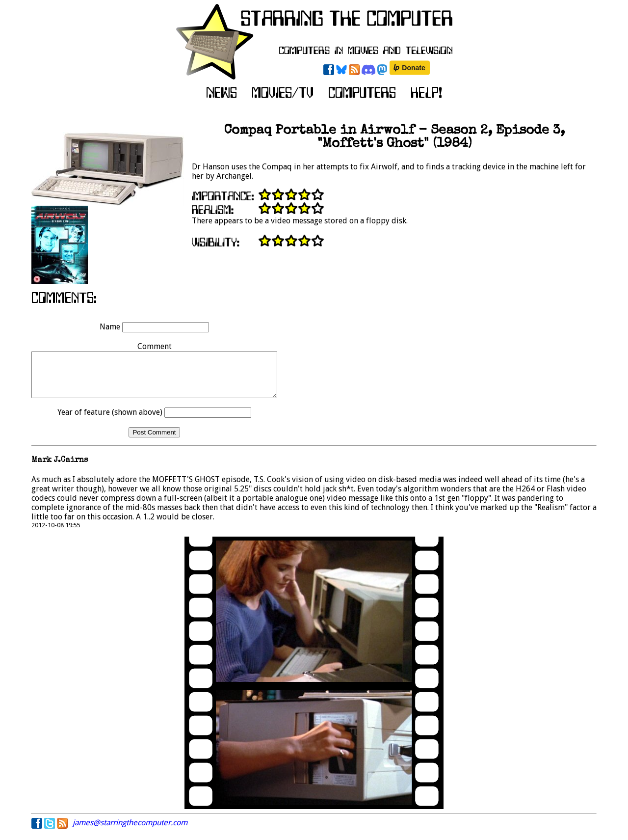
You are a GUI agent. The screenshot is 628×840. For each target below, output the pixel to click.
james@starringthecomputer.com (130, 831)
